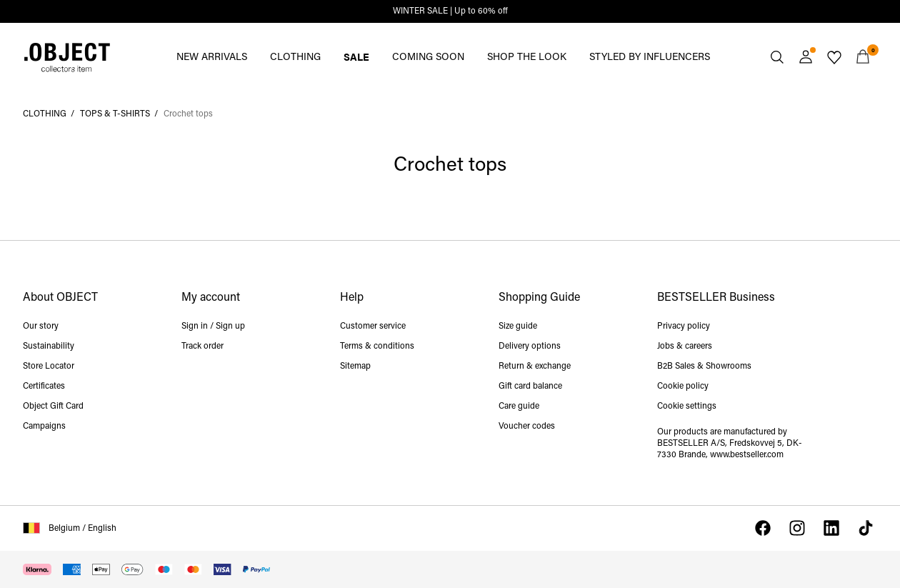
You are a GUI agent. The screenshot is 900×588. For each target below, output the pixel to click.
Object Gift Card (53, 407)
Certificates (44, 387)
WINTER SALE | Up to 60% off (450, 11)
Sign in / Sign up (213, 327)
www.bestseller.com (747, 455)
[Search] (777, 57)
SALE (356, 56)
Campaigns (44, 427)
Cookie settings (687, 407)
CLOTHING (295, 58)
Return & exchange (535, 367)
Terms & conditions (377, 347)
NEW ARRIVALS (212, 58)
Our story (41, 327)
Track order (202, 347)
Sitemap (355, 367)
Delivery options (530, 347)
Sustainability (49, 347)
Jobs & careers (685, 347)
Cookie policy (683, 387)
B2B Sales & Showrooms (704, 367)
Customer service (373, 327)
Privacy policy (684, 327)
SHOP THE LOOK (527, 58)
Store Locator (49, 367)
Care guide (519, 407)
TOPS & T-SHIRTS (115, 114)
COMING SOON (428, 58)
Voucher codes (527, 427)
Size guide (518, 327)
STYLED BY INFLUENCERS (650, 58)
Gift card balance (530, 387)
